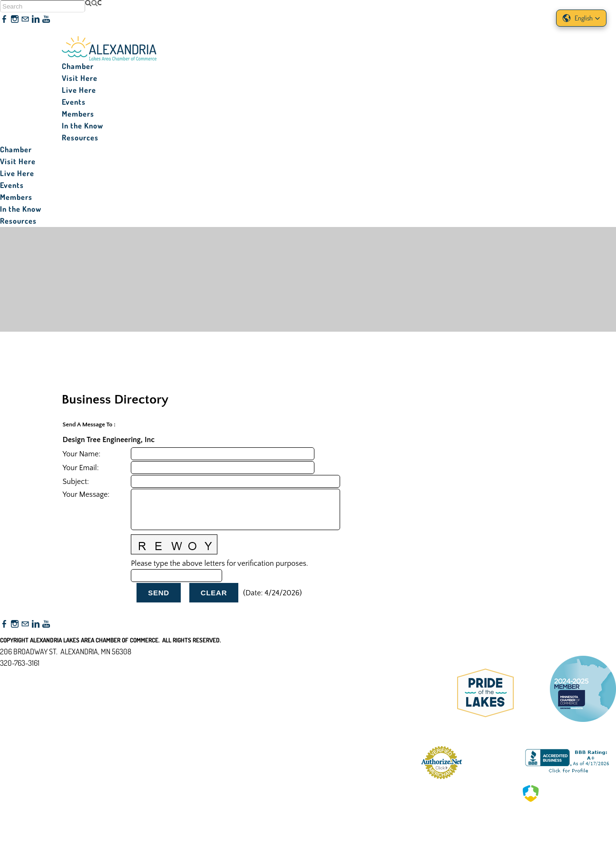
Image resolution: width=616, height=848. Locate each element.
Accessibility (23, 709)
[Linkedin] (36, 20)
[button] (581, 18)
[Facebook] (4, 20)
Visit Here (80, 78)
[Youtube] (46, 20)
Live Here (79, 90)
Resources (80, 138)
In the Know (83, 126)
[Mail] (25, 20)
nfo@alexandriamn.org (41, 674)
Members (78, 114)
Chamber (78, 66)
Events (74, 102)
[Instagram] (15, 20)
